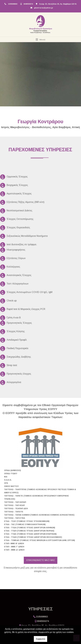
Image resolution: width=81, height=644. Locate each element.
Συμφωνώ (40, 639)
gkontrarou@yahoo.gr (44, 8)
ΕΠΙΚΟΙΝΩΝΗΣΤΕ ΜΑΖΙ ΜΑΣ (41, 560)
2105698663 (13, 4)
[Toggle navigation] (40, 39)
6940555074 (28, 4)
